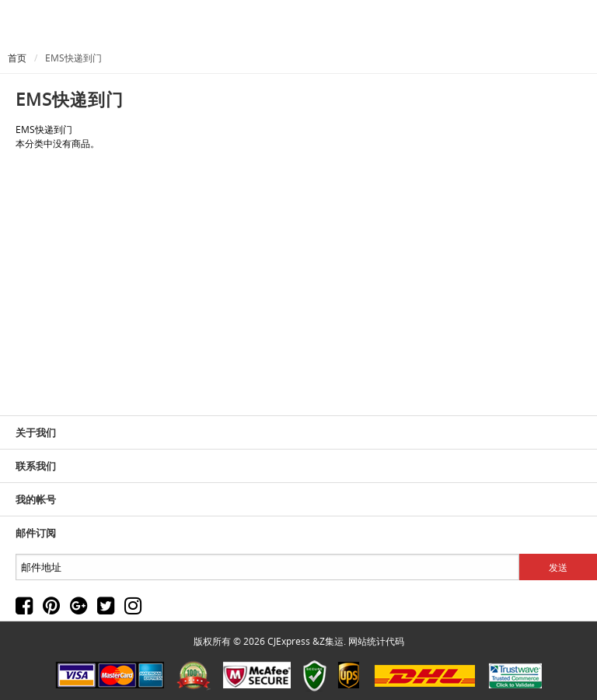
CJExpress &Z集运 (305, 641)
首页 (17, 58)
